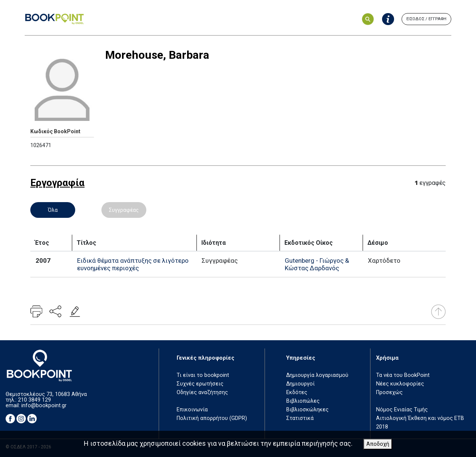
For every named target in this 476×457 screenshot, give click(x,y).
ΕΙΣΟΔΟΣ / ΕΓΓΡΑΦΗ (426, 19)
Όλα (53, 210)
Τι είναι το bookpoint (203, 375)
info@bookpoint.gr (44, 406)
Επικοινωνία (192, 410)
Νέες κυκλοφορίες (400, 384)
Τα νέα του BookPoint (403, 375)
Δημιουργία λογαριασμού (317, 375)
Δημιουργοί (300, 384)
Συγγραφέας (124, 210)
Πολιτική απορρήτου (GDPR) (212, 418)
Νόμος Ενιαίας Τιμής (402, 410)
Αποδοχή (378, 444)
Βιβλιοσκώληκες (307, 410)
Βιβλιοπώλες (303, 401)
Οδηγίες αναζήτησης (202, 392)
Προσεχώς (389, 392)
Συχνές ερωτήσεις (200, 384)
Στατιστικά (300, 418)
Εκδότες (297, 392)
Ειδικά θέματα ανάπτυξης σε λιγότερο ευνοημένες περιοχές (133, 264)
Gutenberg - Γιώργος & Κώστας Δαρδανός (317, 264)
